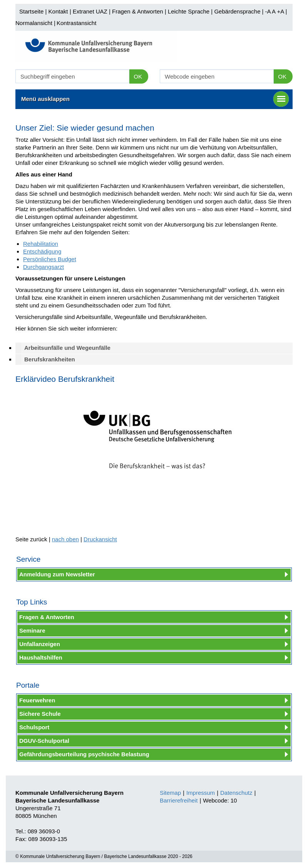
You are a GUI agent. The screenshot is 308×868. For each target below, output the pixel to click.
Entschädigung (42, 251)
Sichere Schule (40, 714)
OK (138, 76)
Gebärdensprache (237, 11)
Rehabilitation (41, 244)
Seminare (32, 630)
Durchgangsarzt (44, 267)
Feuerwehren (37, 700)
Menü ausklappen (155, 99)
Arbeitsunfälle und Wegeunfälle (67, 348)
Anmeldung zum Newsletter (57, 574)
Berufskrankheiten (50, 359)
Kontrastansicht (76, 23)
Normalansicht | (35, 23)
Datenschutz (236, 793)
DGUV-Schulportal (44, 741)
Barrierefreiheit (179, 800)
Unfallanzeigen (40, 644)
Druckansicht (100, 539)
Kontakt (58, 11)
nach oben (65, 539)
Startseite (31, 11)
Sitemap (170, 793)
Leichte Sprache (189, 11)
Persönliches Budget (50, 259)
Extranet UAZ (90, 11)
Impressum (201, 793)
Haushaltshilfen (41, 657)
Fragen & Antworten (138, 11)
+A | (281, 11)
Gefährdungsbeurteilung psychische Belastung (84, 754)
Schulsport (34, 727)
